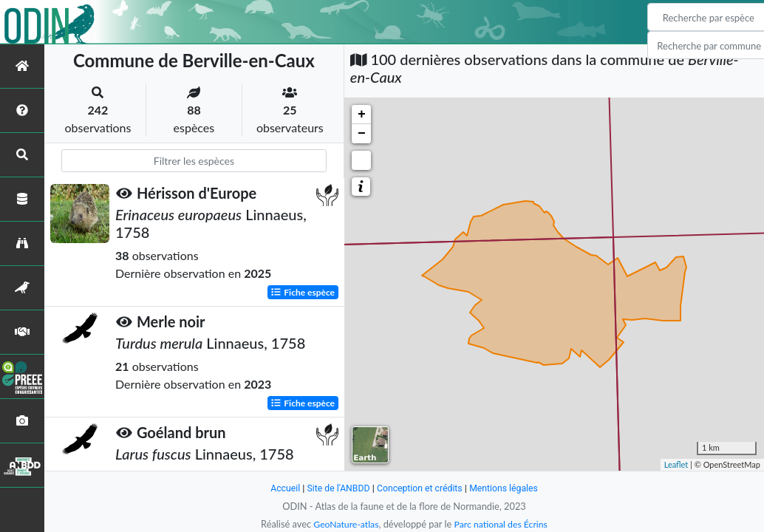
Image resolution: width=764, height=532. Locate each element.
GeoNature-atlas (344, 524)
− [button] (362, 134)
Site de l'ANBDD (336, 488)
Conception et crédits (420, 488)
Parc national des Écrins (502, 524)
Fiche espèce (303, 291)
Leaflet (676, 464)
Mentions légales (508, 488)
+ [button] (362, 115)
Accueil (280, 488)
